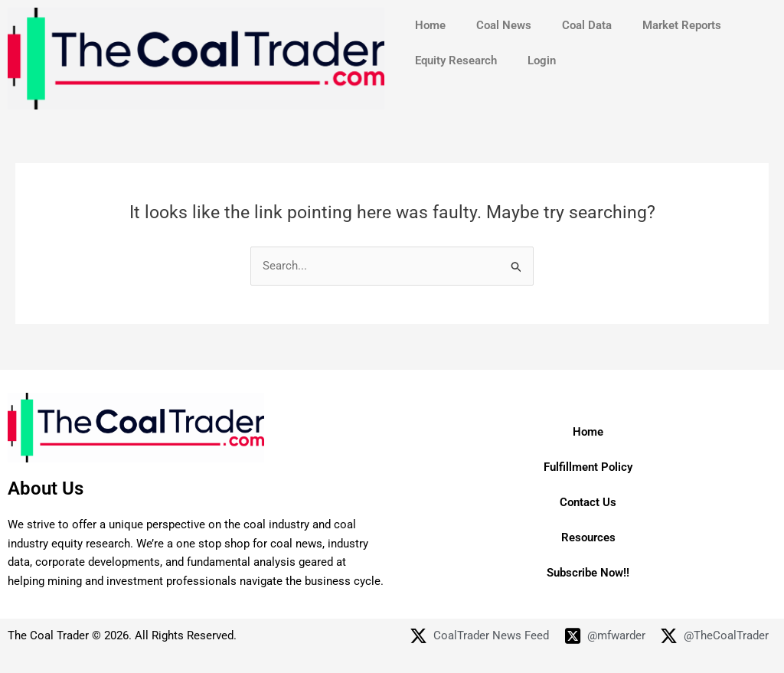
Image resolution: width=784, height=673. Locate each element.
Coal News (504, 25)
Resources (588, 537)
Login (542, 60)
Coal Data (587, 25)
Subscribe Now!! (588, 573)
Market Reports (682, 25)
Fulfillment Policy (588, 467)
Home (430, 25)
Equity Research (456, 60)
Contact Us (588, 502)
